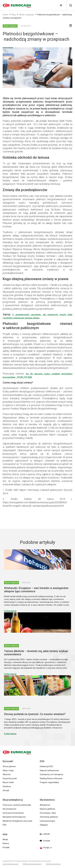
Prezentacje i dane (48, 813)
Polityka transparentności (32, 864)
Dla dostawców (9, 809)
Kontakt (6, 847)
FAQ (4, 825)
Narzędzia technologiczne (14, 817)
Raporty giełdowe (47, 809)
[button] (61, 5)
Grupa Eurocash (10, 778)
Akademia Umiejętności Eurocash (17, 821)
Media (5, 839)
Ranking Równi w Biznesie (51, 778)
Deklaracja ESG (46, 766)
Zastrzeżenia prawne (11, 864)
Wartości (7, 774)
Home (5, 15)
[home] (15, 5)
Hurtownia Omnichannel (13, 813)
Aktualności (45, 805)
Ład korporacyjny (47, 821)
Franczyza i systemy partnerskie (17, 805)
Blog (14, 15)
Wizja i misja (8, 770)
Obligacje (44, 825)
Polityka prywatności (53, 864)
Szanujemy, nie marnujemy (52, 774)
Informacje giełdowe (49, 817)
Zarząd (6, 790)
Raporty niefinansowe (49, 770)
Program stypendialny (49, 782)
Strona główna (9, 766)
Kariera (6, 843)
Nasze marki (8, 782)
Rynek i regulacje (26, 15)
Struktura (7, 786)
